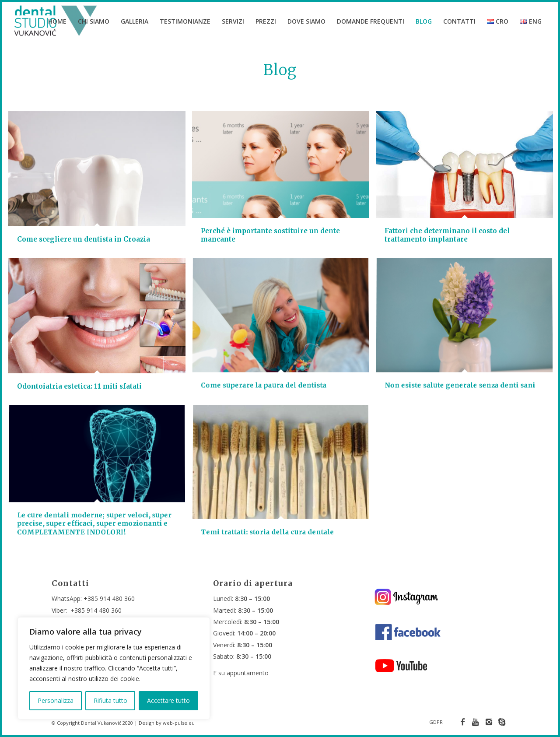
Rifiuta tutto (110, 700)
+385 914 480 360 (109, 598)
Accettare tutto (168, 700)
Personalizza (56, 700)
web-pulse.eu (179, 723)
